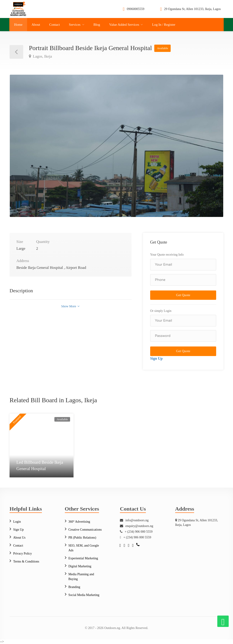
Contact (54, 25)
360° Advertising (79, 522)
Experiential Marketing (83, 558)
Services (75, 25)
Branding (74, 587)
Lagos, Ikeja (42, 56)
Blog (97, 25)
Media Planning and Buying (81, 577)
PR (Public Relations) (82, 538)
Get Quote (183, 295)
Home (18, 25)
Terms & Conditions (26, 561)
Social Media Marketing (84, 595)
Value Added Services (124, 25)
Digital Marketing (80, 566)
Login (17, 522)
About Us (19, 538)
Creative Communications (85, 530)
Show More (70, 306)
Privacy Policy (23, 554)
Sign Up (156, 358)
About (36, 25)
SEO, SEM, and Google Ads (84, 548)
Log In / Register (164, 25)
